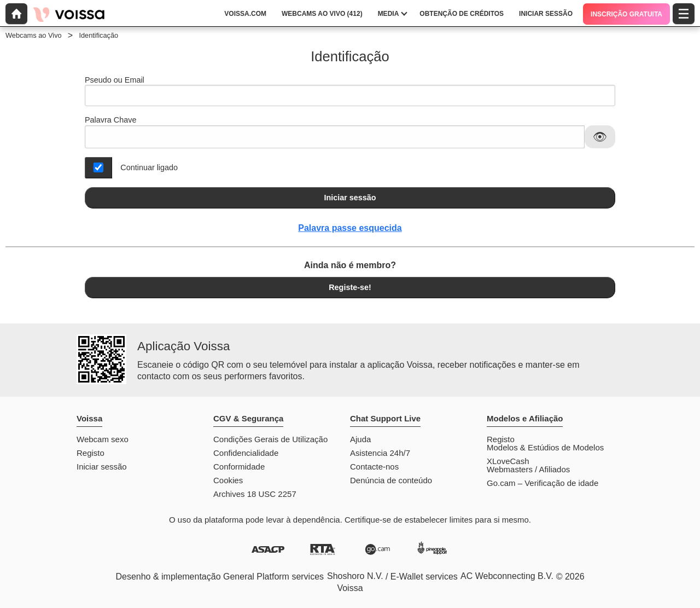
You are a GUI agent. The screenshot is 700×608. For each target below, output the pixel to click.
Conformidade (239, 467)
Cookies (228, 480)
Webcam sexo (103, 439)
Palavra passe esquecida (350, 228)
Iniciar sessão (350, 198)
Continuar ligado (149, 167)
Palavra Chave (110, 120)
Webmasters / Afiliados (528, 469)
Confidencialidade (246, 453)
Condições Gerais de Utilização (270, 439)
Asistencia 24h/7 (380, 453)
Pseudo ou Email (350, 91)
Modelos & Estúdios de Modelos (545, 447)
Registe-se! (350, 287)
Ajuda (360, 439)
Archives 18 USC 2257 (255, 494)
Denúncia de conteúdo (391, 480)
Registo (91, 453)
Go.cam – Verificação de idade (542, 483)
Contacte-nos (374, 467)
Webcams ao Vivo (34, 35)
